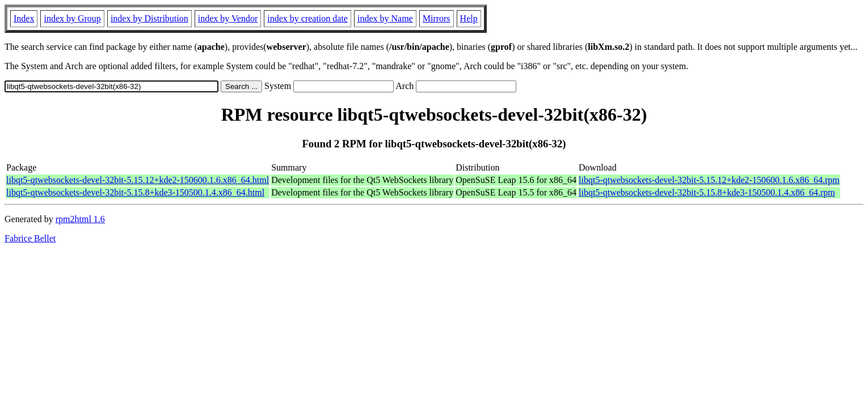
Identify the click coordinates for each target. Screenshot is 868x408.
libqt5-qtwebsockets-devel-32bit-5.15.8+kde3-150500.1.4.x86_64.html (135, 192)
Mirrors (437, 18)
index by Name (385, 18)
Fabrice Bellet (30, 238)
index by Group (72, 18)
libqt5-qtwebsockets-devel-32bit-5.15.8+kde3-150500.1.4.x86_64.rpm (707, 192)
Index (24, 18)
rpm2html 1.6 (80, 219)
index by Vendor (228, 18)
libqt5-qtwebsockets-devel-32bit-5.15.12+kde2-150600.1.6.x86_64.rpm (709, 180)
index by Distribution (149, 18)
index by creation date (307, 18)
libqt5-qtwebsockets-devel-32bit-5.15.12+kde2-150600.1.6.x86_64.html (138, 180)
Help (469, 18)
